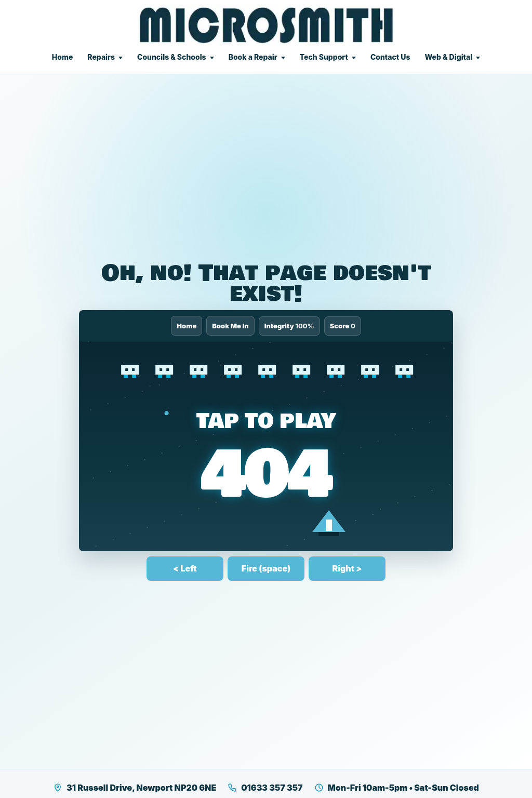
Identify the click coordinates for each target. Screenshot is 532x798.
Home (63, 57)
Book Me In (230, 326)
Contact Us (390, 57)
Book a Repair (253, 57)
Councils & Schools (172, 57)
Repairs (101, 57)
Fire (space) (266, 568)
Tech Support (324, 57)
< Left (185, 568)
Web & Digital (448, 57)
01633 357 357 (265, 788)
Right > (347, 568)
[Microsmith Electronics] (266, 25)
